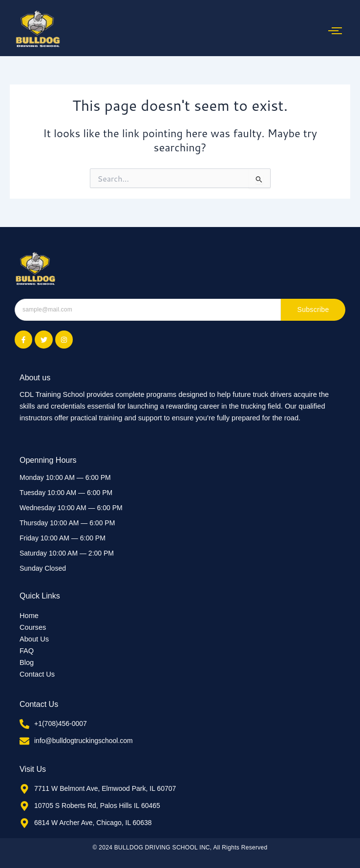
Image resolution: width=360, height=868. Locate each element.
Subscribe (313, 310)
